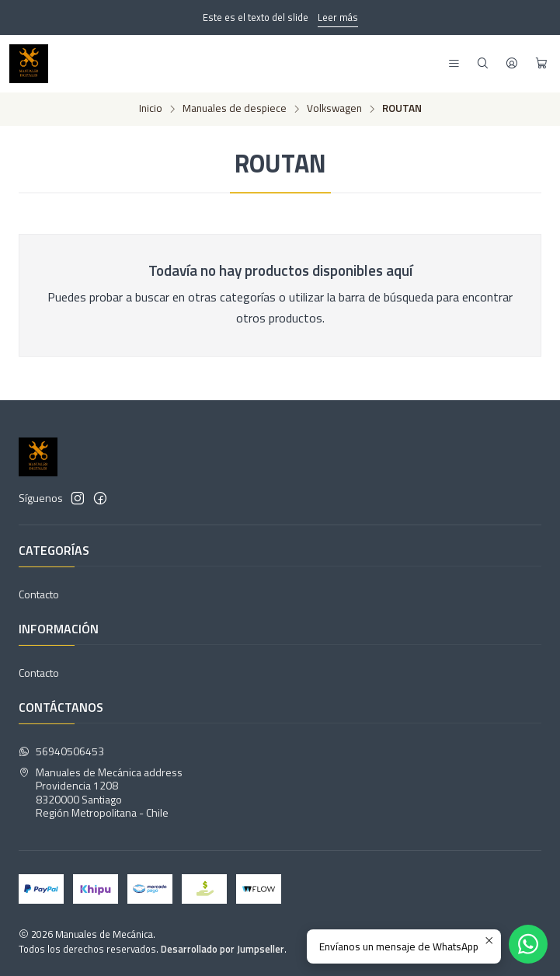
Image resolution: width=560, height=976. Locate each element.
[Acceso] (512, 64)
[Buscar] (483, 64)
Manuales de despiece (235, 109)
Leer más (338, 17)
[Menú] (454, 64)
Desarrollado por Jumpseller (223, 949)
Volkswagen (334, 109)
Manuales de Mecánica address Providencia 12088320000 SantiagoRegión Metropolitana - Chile (101, 793)
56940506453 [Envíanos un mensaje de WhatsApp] (61, 751)
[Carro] (541, 64)
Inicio (151, 109)
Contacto (39, 594)
